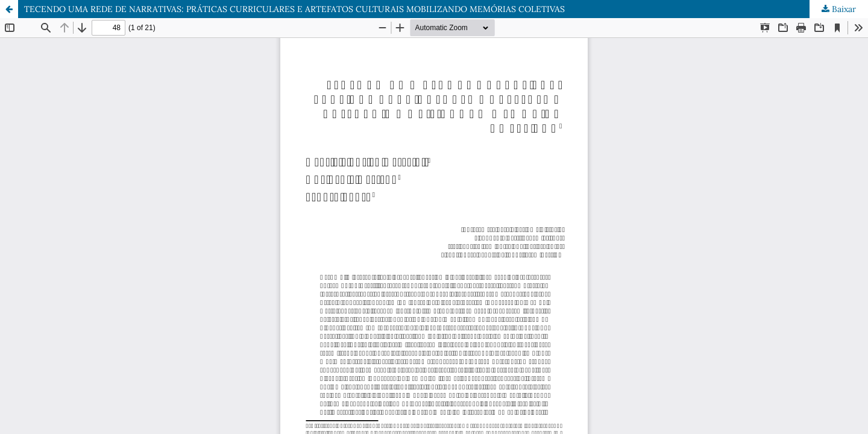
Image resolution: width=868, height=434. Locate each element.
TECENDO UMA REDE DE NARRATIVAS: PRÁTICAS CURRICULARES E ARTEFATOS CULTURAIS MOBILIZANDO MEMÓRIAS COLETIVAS (294, 9)
